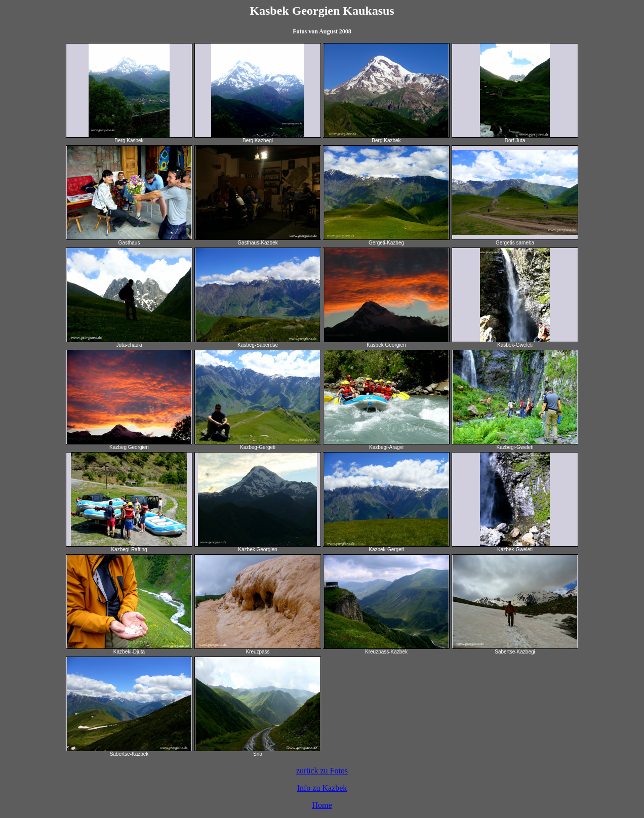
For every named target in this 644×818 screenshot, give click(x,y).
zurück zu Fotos (322, 771)
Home (322, 805)
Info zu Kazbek (322, 788)
